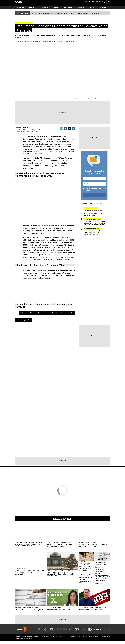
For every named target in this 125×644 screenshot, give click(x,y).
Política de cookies (93, 640)
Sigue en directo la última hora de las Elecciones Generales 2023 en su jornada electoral (46, 45)
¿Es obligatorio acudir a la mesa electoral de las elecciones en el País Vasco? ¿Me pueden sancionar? (29, 612)
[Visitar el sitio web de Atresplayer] (99, 632)
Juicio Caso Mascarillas (49, 1)
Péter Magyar (30, 1)
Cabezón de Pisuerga (36, 316)
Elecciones (62, 522)
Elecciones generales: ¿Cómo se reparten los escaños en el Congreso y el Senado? (94, 236)
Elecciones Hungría (38, 1)
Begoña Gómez (60, 1)
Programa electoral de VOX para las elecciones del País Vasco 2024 (60, 612)
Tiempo (57, 11)
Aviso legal (74, 640)
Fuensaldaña (60, 316)
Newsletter (104, 11)
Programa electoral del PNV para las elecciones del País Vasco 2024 (93, 612)
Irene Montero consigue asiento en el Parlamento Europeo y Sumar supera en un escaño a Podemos (93, 548)
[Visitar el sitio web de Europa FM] (84, 632)
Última (90, 6)
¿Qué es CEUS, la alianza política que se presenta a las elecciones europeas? (29, 575)
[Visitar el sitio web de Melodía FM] (90, 632)
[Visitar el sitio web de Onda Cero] (78, 632)
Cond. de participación (104, 640)
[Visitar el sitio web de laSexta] (47, 632)
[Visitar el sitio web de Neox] (53, 632)
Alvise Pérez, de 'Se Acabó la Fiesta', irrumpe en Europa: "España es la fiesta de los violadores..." (29, 547)
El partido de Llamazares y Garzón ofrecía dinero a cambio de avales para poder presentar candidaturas (94, 226)
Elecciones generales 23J (92, 232)
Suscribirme (94, 198)
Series (92, 11)
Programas (68, 11)
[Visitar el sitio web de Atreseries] (72, 632)
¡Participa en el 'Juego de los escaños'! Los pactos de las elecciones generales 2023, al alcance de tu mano (93, 216)
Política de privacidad (83, 640)
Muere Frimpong (22, 1)
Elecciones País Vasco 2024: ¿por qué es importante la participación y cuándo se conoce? (101, 569)
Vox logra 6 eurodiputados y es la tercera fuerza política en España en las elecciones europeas (60, 548)
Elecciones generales (24, 323)
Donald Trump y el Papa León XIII (86, 1)
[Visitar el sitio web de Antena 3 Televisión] (41, 632)
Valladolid (23, 316)
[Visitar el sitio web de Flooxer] (107, 632)
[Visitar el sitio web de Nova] (59, 632)
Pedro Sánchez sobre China (71, 1)
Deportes (33, 11)
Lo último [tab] (99, 206)
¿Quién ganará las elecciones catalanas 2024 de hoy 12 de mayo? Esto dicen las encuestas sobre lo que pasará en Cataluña (86, 570)
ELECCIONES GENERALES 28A (92, 222)
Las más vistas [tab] (87, 206)
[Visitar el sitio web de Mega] (65, 632)
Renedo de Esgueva (74, 316)
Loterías (45, 11)
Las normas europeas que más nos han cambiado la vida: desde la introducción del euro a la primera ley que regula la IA (61, 576)
